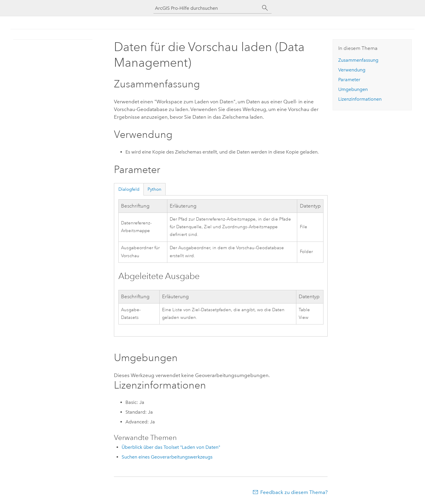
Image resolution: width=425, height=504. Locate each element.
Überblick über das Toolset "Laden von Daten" (171, 447)
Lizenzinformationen (360, 99)
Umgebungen (353, 89)
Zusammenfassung (358, 60)
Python (155, 189)
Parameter (349, 80)
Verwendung (352, 70)
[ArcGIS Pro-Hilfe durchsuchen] (207, 8)
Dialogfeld (129, 189)
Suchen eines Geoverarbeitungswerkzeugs (167, 457)
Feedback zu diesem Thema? (294, 492)
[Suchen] (265, 8)
